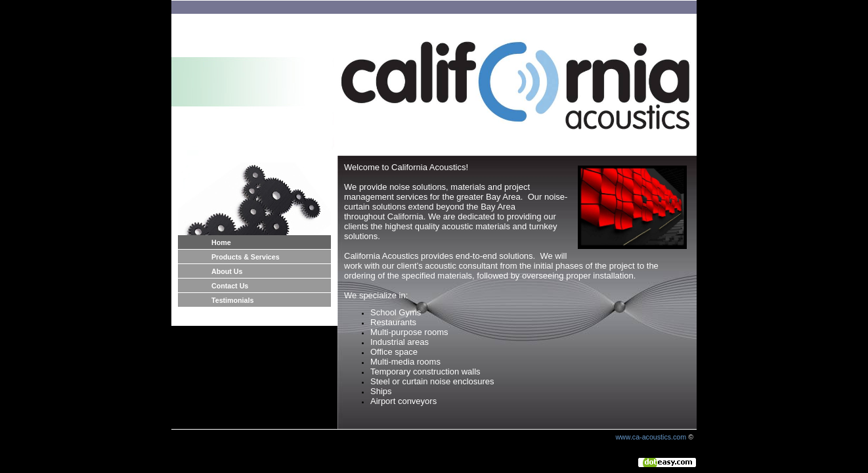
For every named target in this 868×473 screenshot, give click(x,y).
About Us (227, 271)
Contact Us (230, 286)
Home (221, 242)
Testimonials (232, 300)
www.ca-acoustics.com (651, 437)
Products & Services (246, 257)
